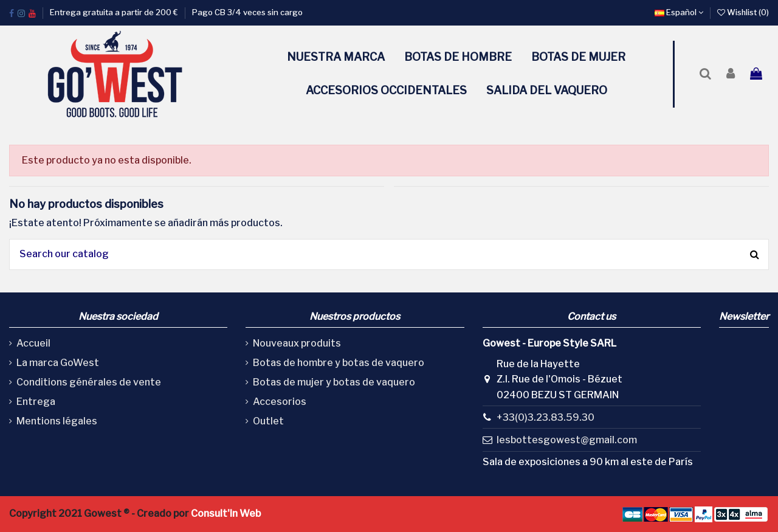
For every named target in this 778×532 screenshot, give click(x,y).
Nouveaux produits (297, 343)
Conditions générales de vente (89, 382)
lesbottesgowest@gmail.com (567, 440)
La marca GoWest (58, 363)
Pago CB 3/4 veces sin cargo (247, 12)
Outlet (268, 421)
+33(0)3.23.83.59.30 (546, 417)
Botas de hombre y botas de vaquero (339, 363)
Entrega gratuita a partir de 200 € (115, 12)
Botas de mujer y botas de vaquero (334, 382)
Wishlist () (743, 12)
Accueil (33, 343)
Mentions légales (57, 421)
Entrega (36, 402)
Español (679, 12)
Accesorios (280, 402)
